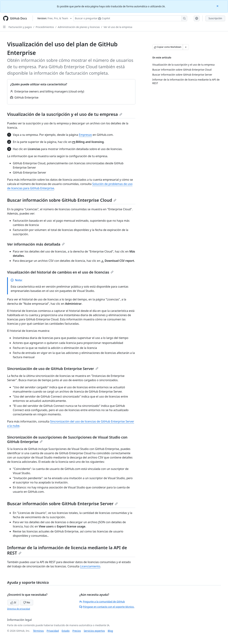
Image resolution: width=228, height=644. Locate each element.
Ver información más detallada (36, 244)
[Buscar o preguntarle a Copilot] (130, 18)
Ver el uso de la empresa (118, 27)
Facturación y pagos (20, 27)
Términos (38, 631)
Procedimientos (45, 27)
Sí (13, 602)
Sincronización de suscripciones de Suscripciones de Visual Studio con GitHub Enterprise (67, 439)
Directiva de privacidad (19, 609)
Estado (66, 631)
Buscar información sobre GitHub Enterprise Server (62, 503)
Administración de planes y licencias (79, 27)
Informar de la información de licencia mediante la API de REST (67, 550)
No (27, 602)
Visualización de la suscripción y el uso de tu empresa (65, 114)
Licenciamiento (90, 566)
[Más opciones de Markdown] (186, 47)
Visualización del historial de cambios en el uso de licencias (60, 272)
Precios (77, 631)
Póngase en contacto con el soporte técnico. (107, 607)
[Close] (218, 6)
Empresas (85, 135)
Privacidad (53, 631)
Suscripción (215, 18)
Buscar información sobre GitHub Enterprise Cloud (62, 200)
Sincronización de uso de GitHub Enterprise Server (53, 369)
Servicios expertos (94, 631)
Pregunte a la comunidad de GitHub (102, 602)
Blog (110, 631)
